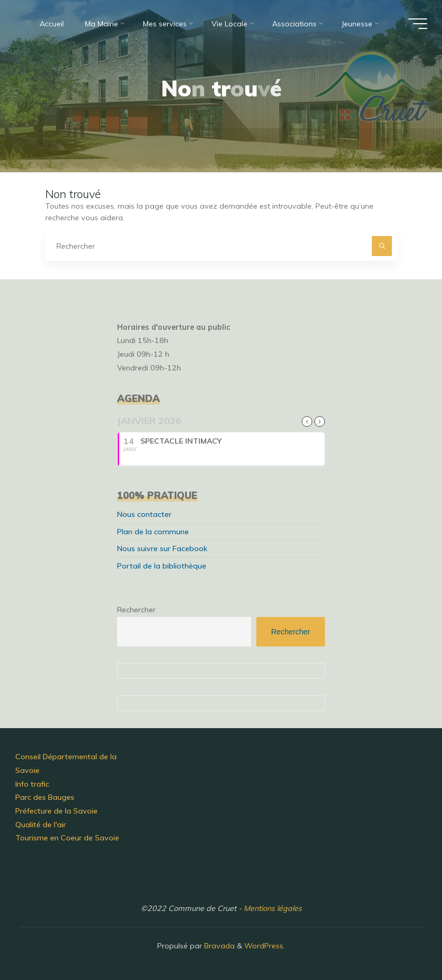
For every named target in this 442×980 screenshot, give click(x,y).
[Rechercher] (382, 246)
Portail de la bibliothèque (162, 566)
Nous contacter (144, 514)
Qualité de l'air (41, 825)
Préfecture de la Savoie (56, 811)
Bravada (218, 946)
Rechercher (136, 610)
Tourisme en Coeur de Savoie (67, 838)
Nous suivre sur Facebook (162, 548)
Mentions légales (273, 908)
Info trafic (32, 784)
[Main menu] (418, 24)
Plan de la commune (153, 532)
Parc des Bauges (45, 797)
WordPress (264, 946)
